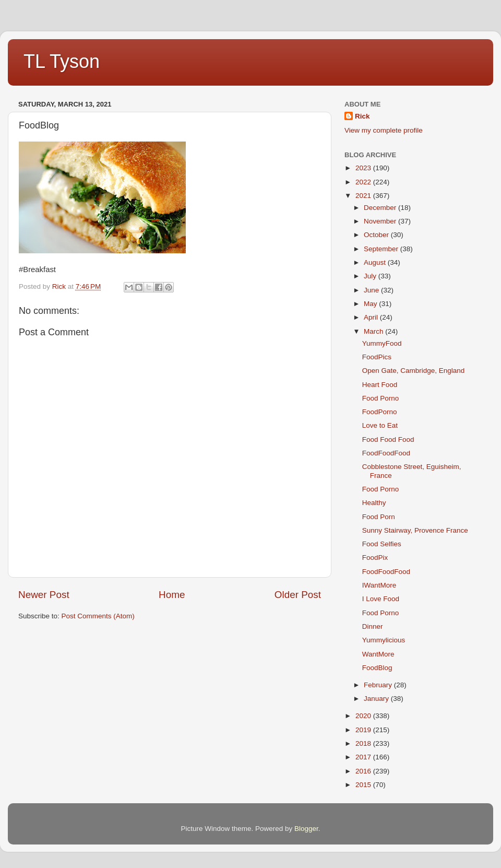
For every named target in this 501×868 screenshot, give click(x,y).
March (374, 331)
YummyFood (382, 343)
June (372, 290)
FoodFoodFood (386, 453)
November (381, 221)
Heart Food (380, 385)
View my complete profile (384, 130)
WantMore (378, 654)
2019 (364, 730)
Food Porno (381, 398)
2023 (364, 168)
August (376, 262)
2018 (364, 743)
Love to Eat (380, 425)
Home (172, 595)
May (371, 304)
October (377, 235)
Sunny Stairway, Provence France (415, 530)
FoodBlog (377, 668)
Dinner (373, 626)
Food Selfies (382, 544)
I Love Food (381, 599)
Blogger (306, 829)
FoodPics (377, 357)
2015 (364, 785)
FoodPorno (380, 412)
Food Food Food (388, 439)
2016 (364, 771)
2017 (364, 757)
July (371, 276)
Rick (362, 116)
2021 (364, 196)
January (377, 699)
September (382, 249)
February (379, 685)
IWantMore (379, 585)
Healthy (374, 503)
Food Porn (379, 517)
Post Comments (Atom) (98, 616)
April (372, 317)
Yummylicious (384, 640)
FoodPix (375, 558)
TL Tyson (62, 61)
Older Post (298, 595)
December (381, 208)
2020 (364, 716)
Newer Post (44, 595)
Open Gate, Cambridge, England (414, 371)
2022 (364, 182)
